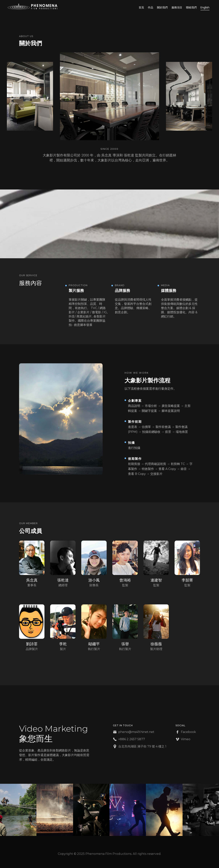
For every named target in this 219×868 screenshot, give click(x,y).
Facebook (188, 732)
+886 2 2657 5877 (132, 739)
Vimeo (186, 739)
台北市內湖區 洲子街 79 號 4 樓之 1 (142, 746)
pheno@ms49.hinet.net (136, 732)
